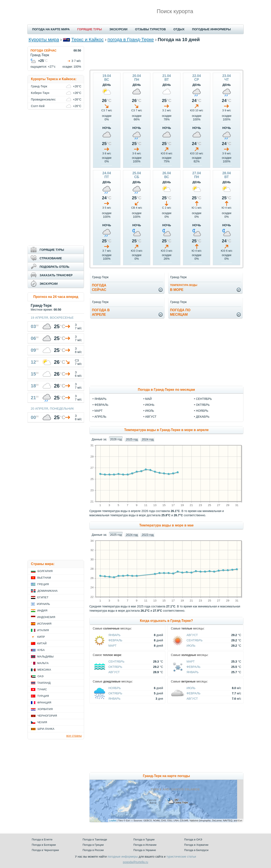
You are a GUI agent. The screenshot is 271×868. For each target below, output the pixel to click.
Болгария (45, 571)
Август (192, 635)
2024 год (148, 439)
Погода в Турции (144, 839)
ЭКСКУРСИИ (118, 29)
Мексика (44, 670)
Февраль (115, 640)
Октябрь (115, 667)
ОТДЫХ (179, 29)
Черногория (47, 716)
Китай (42, 643)
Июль (191, 646)
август (151, 417)
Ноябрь (115, 688)
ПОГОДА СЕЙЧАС (44, 50)
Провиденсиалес (43, 99)
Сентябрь (195, 640)
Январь (114, 635)
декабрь (203, 417)
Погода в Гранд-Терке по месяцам (166, 390)
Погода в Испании (145, 845)
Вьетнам (44, 578)
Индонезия (46, 617)
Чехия (42, 722)
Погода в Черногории (45, 850)
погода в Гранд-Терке (131, 40)
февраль (101, 405)
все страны (74, 736)
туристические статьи (181, 857)
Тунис (42, 689)
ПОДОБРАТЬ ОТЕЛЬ (54, 267)
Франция (44, 703)
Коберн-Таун (40, 93)
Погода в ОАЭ (193, 839)
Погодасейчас (99, 287)
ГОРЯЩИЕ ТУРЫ (90, 29)
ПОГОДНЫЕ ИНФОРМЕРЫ (211, 29)
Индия (42, 611)
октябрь (203, 405)
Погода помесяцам (180, 312)
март (98, 411)
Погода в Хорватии (196, 845)
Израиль (43, 604)
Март (112, 646)
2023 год (148, 535)
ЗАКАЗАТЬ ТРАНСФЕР (56, 275)
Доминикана (48, 591)
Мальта (43, 663)
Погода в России (93, 850)
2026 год (116, 439)
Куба (41, 650)
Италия (43, 630)
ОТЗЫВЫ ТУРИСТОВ (150, 29)
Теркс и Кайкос (88, 40)
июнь (150, 405)
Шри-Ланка (46, 729)
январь (100, 399)
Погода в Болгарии (44, 845)
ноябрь (202, 411)
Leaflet (113, 821)
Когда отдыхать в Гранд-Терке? (167, 621)
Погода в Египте (42, 839)
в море (184, 288)
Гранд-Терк (39, 86)
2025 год (132, 439)
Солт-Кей (38, 106)
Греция (43, 584)
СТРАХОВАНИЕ (51, 258)
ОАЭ (41, 676)
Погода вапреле (101, 312)
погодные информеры (123, 857)
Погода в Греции (93, 845)
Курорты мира (44, 40)
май (149, 399)
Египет (43, 597)
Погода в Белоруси (196, 850)
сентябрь (204, 399)
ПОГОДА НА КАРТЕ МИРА (51, 29)
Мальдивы (45, 657)
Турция (43, 696)
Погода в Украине (145, 850)
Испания (44, 624)
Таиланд (44, 683)
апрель (100, 417)
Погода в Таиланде (95, 839)
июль (150, 411)
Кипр (41, 637)
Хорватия (45, 709)
